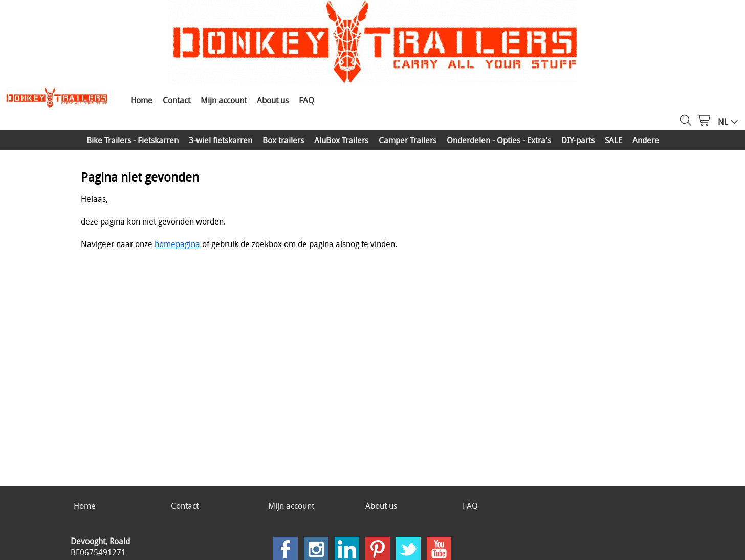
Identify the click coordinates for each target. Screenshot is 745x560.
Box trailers (283, 140)
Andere (646, 140)
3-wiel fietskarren (221, 140)
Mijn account (224, 100)
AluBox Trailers (341, 140)
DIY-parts (578, 140)
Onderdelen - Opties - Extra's (499, 140)
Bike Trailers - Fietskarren (133, 140)
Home (141, 100)
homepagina (177, 244)
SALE (613, 140)
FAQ (306, 100)
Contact (177, 100)
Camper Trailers (408, 140)
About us (273, 100)
